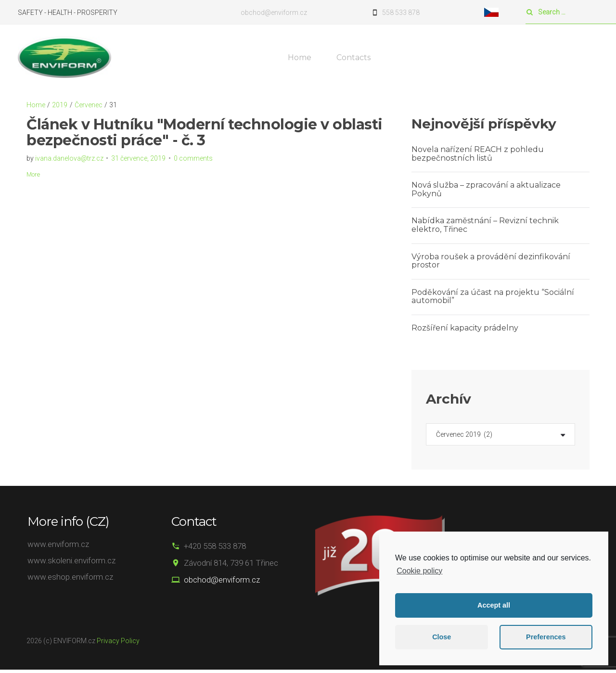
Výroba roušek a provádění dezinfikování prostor (491, 264)
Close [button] (442, 637)
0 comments (193, 161)
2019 (60, 108)
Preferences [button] (546, 637)
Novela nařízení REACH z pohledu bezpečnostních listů (478, 157)
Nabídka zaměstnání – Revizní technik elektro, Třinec (485, 228)
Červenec (89, 108)
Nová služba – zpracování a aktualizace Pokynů (486, 192)
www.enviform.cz (58, 547)
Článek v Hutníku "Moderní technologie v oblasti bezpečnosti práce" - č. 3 (205, 135)
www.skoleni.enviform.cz (71, 563)
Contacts (355, 59)
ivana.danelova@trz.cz (69, 161)
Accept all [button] (494, 605)
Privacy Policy (118, 644)
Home (302, 59)
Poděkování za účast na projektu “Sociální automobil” (493, 299)
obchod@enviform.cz (216, 583)
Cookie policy (419, 571)
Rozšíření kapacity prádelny (465, 331)
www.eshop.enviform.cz (70, 580)
